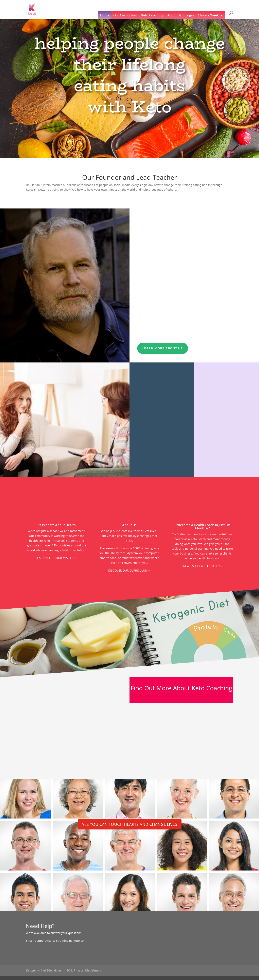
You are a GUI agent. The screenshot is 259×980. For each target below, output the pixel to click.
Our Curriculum (125, 15)
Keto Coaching (152, 15)
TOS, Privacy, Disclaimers (84, 970)
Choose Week (208, 15)
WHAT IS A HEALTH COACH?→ (202, 566)
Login (190, 15)
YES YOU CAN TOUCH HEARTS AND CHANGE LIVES (130, 824)
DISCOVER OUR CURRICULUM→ (129, 570)
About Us (174, 15)
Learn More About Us (163, 348)
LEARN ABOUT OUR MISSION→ (57, 558)
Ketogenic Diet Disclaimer (44, 970)
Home (105, 15)
